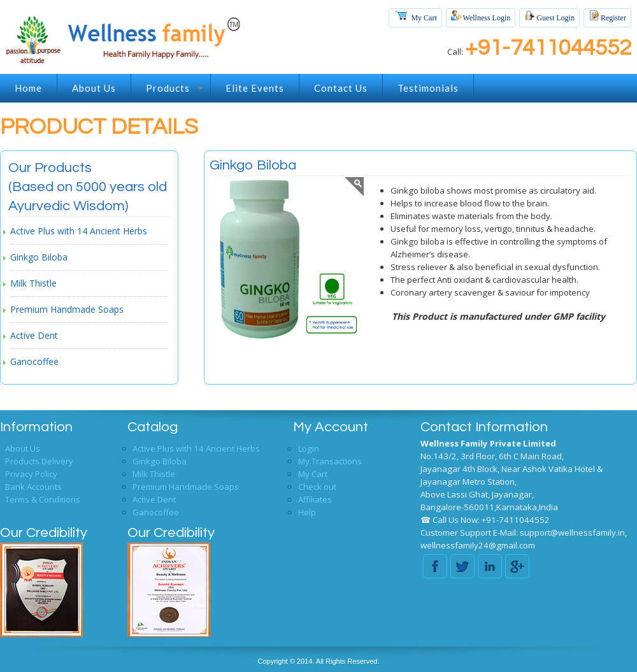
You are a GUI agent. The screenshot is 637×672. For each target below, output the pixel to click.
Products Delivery (39, 461)
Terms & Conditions (43, 499)
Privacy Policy (31, 474)
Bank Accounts (33, 487)
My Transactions (330, 461)
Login (309, 448)
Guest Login (549, 16)
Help (307, 512)
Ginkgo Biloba (39, 257)
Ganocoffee (34, 361)
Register (607, 16)
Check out (317, 487)
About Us (23, 448)
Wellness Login (481, 16)
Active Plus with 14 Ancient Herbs (79, 231)
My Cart (415, 15)
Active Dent (34, 335)
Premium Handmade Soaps (67, 309)
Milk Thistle (33, 283)
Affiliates (315, 499)
